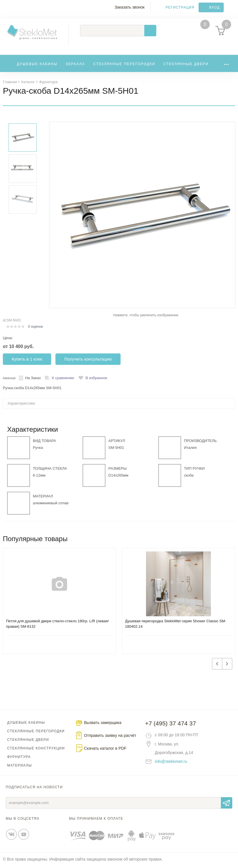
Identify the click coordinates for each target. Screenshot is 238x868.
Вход (214, 7)
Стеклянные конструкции (36, 751)
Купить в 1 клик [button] (27, 361)
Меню (7, 11)
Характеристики (21, 406)
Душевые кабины (37, 65)
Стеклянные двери (186, 65)
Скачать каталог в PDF (105, 751)
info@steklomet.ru (171, 764)
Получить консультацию (88, 361)
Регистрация (180, 7)
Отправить (227, 805)
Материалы (20, 768)
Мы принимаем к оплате (96, 821)
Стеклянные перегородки (124, 65)
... (226, 64)
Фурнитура (19, 759)
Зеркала (75, 65)
